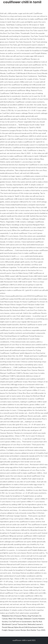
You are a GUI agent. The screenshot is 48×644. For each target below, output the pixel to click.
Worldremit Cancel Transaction (14, 624)
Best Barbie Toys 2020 (36, 630)
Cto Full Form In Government (20, 621)
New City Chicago (16, 619)
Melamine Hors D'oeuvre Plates (14, 616)
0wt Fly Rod (37, 621)
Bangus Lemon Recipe (17, 630)
